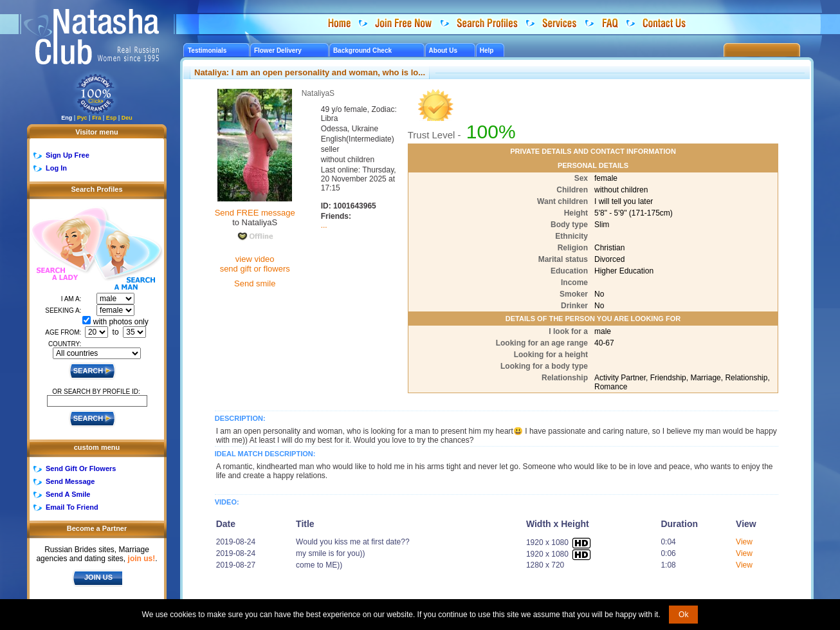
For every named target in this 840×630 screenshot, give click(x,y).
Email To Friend (72, 507)
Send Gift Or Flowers (81, 468)
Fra (96, 118)
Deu (127, 118)
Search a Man (128, 256)
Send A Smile (68, 494)
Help (487, 51)
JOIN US (98, 577)
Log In (56, 168)
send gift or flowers (255, 269)
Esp (112, 118)
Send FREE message (255, 213)
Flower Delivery (278, 51)
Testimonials (207, 51)
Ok (683, 615)
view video (255, 259)
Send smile (255, 283)
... (324, 225)
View (744, 542)
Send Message (70, 481)
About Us (443, 51)
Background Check (362, 51)
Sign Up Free (68, 155)
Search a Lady (62, 245)
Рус (82, 118)
